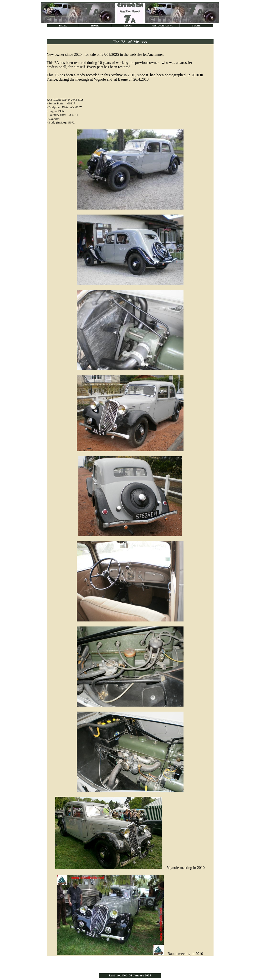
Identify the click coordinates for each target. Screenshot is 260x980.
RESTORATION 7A (162, 26)
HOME (95, 26)
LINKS (128, 26)
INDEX (63, 26)
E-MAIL (196, 26)
